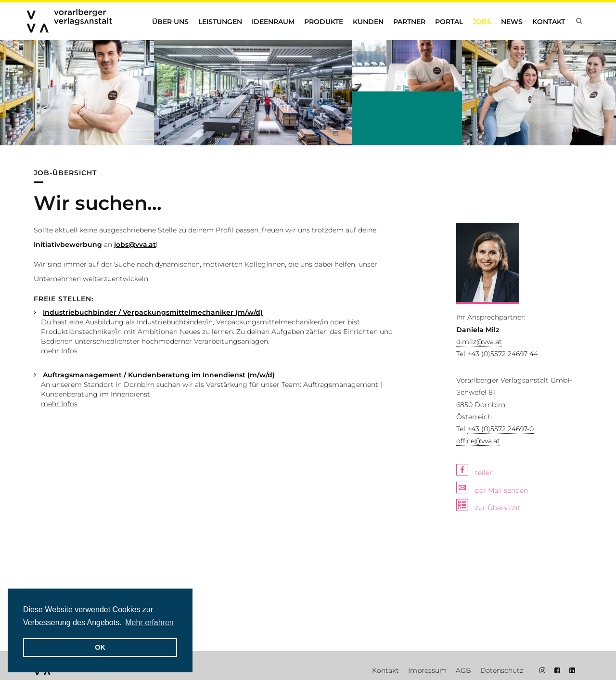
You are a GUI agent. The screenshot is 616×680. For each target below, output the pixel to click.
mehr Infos (59, 351)
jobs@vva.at (135, 244)
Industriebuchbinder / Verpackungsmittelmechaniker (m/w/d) (153, 312)
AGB (463, 670)
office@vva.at (478, 441)
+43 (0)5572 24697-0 (500, 429)
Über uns (170, 22)
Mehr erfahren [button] (149, 622)
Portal (449, 22)
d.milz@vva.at (479, 342)
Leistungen (220, 22)
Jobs (482, 22)
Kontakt (549, 22)
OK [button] (100, 647)
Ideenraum (273, 22)
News (512, 22)
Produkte (324, 22)
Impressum (427, 670)
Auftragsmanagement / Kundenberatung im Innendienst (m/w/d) (159, 375)
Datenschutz (502, 670)
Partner (409, 22)
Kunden (368, 22)
